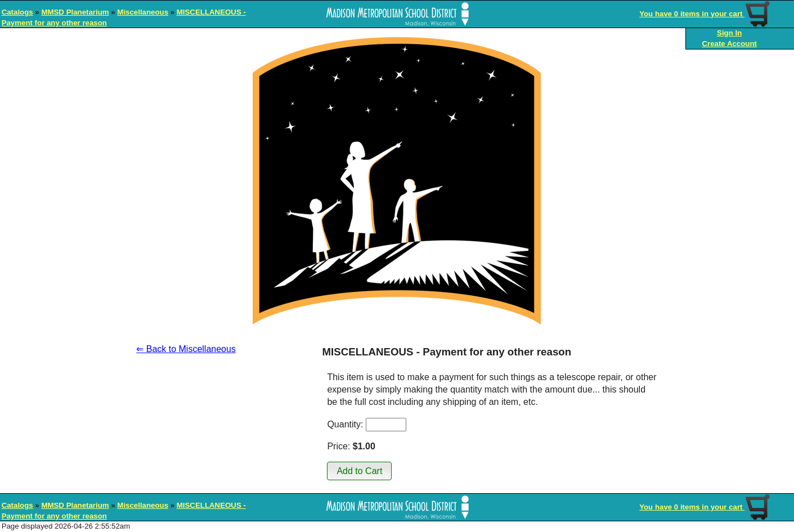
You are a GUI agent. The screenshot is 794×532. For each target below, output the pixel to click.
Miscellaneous (143, 12)
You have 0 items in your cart (705, 14)
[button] (359, 471)
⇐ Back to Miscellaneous (186, 349)
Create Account (729, 44)
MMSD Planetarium (75, 12)
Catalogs (17, 12)
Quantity (344, 424)
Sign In (729, 33)
